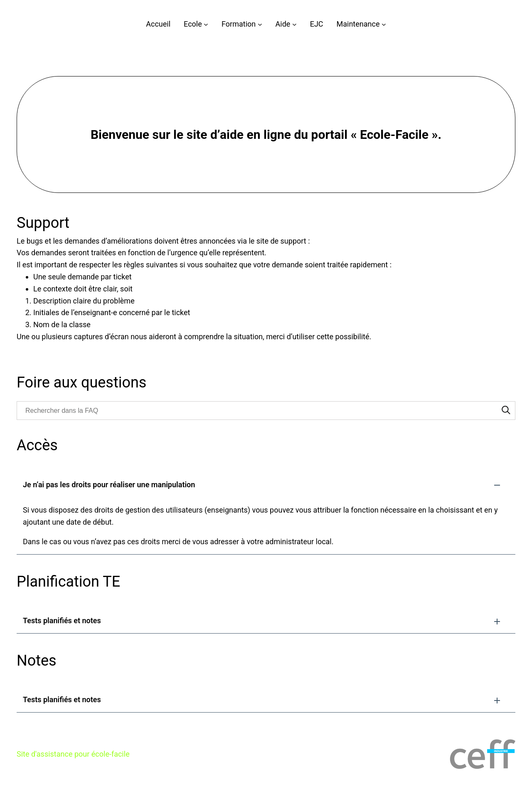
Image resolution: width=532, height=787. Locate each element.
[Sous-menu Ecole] (206, 24)
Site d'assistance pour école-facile (73, 754)
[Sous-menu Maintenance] (384, 24)
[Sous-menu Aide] (294, 24)
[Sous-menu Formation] (260, 24)
